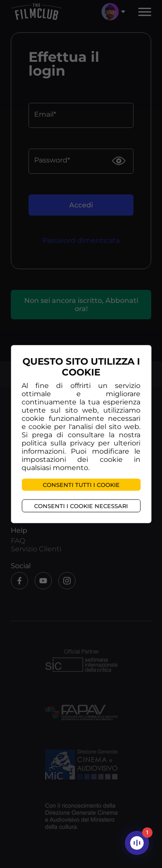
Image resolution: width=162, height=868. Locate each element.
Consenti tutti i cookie (81, 485)
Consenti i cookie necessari (81, 506)
